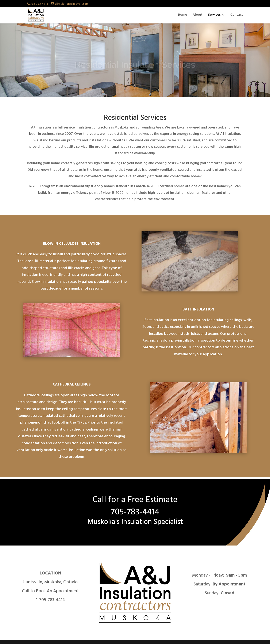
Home (183, 15)
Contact (237, 15)
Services (214, 15)
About (198, 15)
